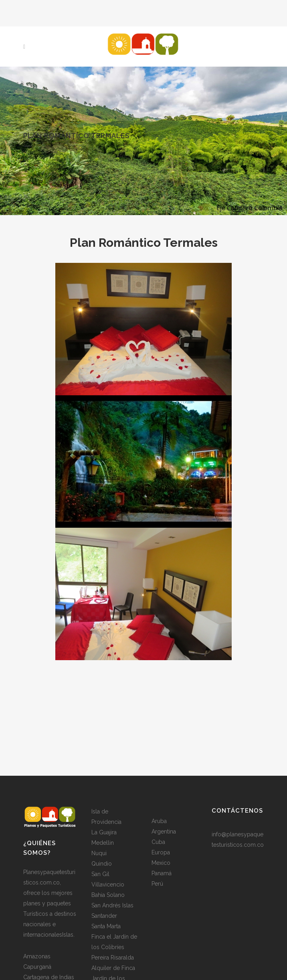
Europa (161, 852)
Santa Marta (106, 926)
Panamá (162, 873)
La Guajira (104, 832)
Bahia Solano (108, 895)
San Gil (100, 874)
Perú (157, 884)
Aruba (159, 821)
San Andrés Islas (112, 905)
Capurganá (37, 967)
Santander (104, 916)
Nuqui (99, 853)
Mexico (161, 863)
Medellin (103, 843)
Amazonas (37, 956)
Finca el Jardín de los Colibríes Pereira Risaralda (114, 947)
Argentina (164, 832)
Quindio (102, 864)
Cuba (158, 842)
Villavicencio (108, 884)
